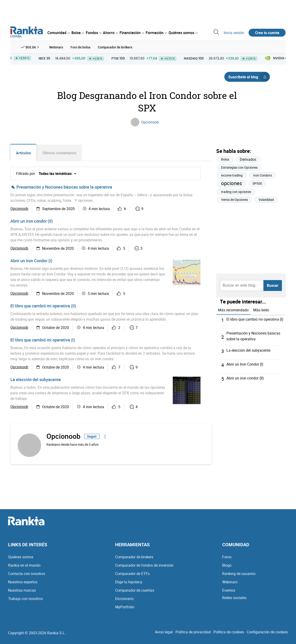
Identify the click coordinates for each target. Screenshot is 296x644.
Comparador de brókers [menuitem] (115, 47)
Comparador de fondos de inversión (144, 565)
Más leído (261, 310)
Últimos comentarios (60, 153)
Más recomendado (233, 310)
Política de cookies (229, 632)
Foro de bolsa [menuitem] (80, 47)
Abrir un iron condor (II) (32, 221)
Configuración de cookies (267, 632)
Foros (227, 557)
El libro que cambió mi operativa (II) (43, 306)
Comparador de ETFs (132, 574)
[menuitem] (59, 33)
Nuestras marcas (22, 590)
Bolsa (225, 159)
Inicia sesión (234, 33)
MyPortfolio (125, 607)
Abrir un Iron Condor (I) (31, 261)
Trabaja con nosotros (25, 599)
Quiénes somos (21, 557)
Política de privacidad (193, 632)
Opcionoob (150, 122)
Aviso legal (164, 632)
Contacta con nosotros (27, 574)
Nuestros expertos (23, 582)
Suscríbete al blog (249, 77)
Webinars (230, 582)
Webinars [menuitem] (56, 47)
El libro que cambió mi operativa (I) (43, 340)
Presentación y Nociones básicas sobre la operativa (64, 187)
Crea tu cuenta (267, 33)
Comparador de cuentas (135, 590)
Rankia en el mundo (24, 565)
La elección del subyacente (36, 379)
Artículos (23, 153)
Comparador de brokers (134, 557)
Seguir (92, 436)
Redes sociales (234, 598)
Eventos (229, 590)
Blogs (227, 565)
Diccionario (124, 599)
